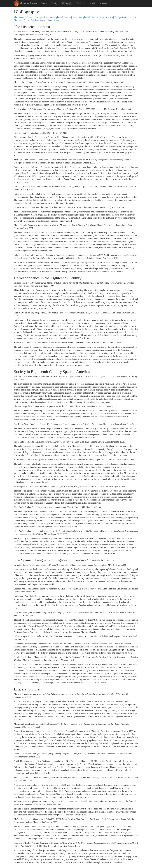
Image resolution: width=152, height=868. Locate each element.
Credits (93, 3)
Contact (104, 3)
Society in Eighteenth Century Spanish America (92, 17)
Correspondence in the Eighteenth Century (53, 17)
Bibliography (67, 3)
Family (54, 3)
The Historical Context (24, 17)
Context (44, 3)
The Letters (81, 3)
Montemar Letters (28, 3)
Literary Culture (54, 20)
